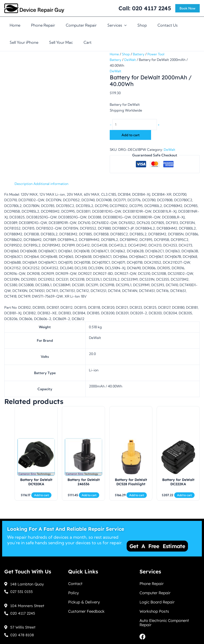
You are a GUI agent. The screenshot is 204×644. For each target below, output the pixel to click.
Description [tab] (24, 184)
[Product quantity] (136, 125)
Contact (75, 581)
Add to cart (130, 135)
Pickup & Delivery (84, 600)
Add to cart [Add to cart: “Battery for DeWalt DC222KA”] (184, 498)
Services (117, 25)
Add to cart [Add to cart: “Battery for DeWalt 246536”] (89, 498)
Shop (142, 25)
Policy (73, 590)
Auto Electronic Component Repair (164, 622)
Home (15, 25)
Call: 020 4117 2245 (145, 8)
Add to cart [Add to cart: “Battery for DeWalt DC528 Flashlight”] (137, 498)
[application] (124, 25)
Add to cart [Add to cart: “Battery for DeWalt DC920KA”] (41, 498)
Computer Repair (81, 25)
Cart (88, 42)
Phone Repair (43, 25)
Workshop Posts (154, 610)
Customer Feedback (86, 610)
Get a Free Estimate (157, 543)
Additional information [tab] (52, 184)
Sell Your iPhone (24, 42)
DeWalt (130, 60)
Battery (139, 54)
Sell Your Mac (61, 42)
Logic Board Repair (157, 600)
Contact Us (168, 25)
